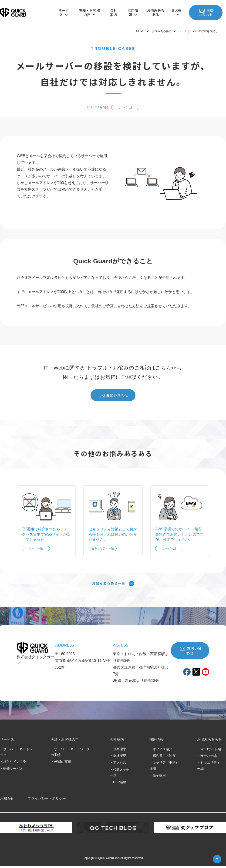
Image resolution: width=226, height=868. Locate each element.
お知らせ (7, 800)
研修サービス (13, 770)
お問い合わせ (206, 12)
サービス (63, 12)
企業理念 (120, 751)
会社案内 (114, 12)
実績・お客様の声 (89, 12)
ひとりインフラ (15, 763)
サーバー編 (209, 758)
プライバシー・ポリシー (47, 800)
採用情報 (133, 12)
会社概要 (120, 758)
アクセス (120, 764)
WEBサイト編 (211, 751)
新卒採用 (159, 777)
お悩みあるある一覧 (113, 585)
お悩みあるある (156, 12)
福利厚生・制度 (164, 758)
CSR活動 (120, 784)
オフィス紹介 (162, 751)
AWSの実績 (62, 763)
